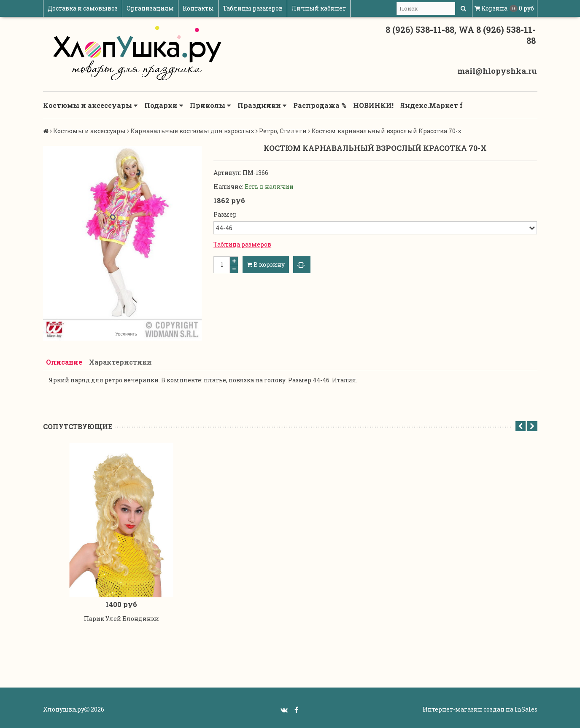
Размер (225, 214)
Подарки (164, 105)
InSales (526, 711)
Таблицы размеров (253, 8)
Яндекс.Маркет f (432, 105)
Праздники (262, 105)
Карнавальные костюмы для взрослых (192, 131)
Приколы (210, 105)
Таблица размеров (242, 244)
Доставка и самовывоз (83, 8)
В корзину (266, 265)
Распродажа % (320, 105)
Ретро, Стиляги (283, 131)
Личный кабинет (319, 8)
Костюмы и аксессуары (90, 105)
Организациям (150, 8)
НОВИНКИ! (373, 105)
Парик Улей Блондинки (121, 621)
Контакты (198, 8)
